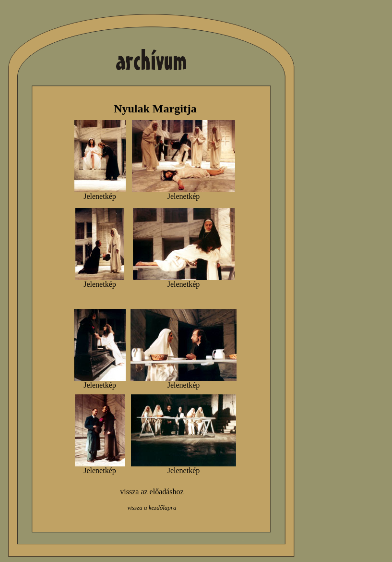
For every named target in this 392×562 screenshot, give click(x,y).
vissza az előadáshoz (152, 492)
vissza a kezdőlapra (152, 507)
